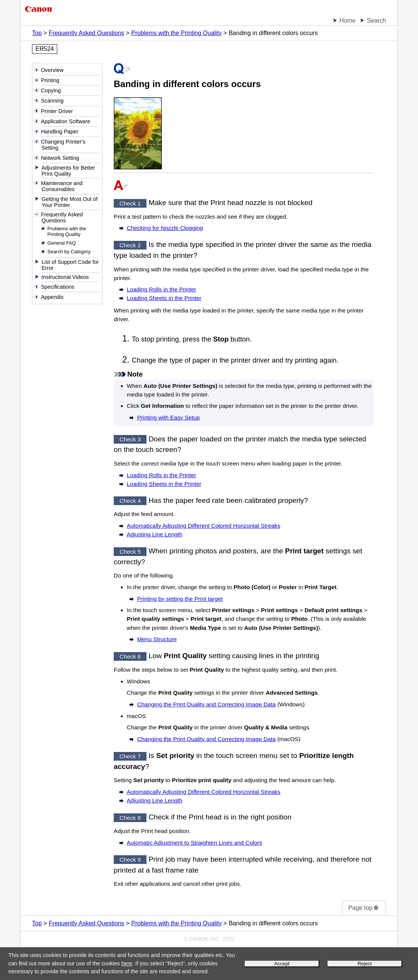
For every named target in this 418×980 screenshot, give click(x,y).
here (127, 963)
